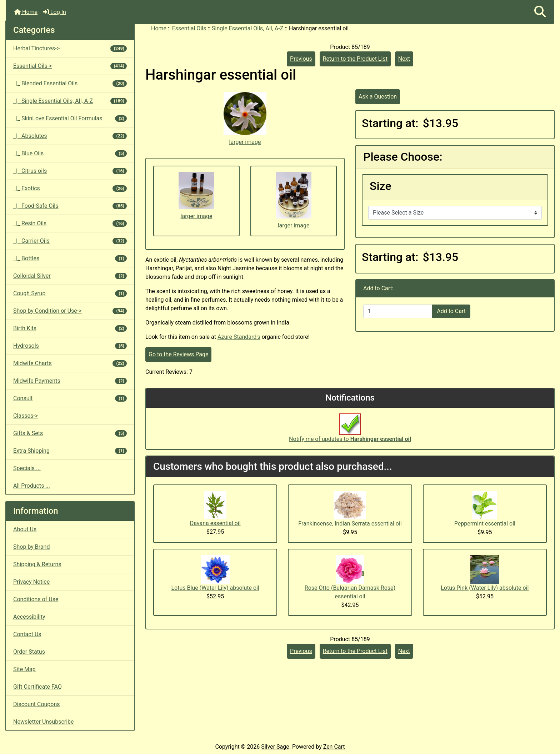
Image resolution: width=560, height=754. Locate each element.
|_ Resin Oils (70, 223)
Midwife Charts (70, 363)
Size (381, 186)
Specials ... (27, 468)
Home (26, 12)
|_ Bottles (70, 258)
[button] (540, 12)
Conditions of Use (36, 599)
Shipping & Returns (37, 564)
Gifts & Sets (70, 433)
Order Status (29, 652)
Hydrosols (70, 346)
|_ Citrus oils (70, 171)
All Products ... (32, 486)
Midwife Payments (70, 381)
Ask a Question (378, 97)
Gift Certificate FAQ (37, 687)
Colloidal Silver (70, 276)
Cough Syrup (70, 293)
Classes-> (26, 416)
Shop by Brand (31, 547)
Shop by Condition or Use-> (70, 311)
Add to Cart (451, 311)
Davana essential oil (215, 523)
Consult (70, 398)
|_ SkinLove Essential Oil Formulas (70, 118)
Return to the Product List (355, 59)
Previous (301, 59)
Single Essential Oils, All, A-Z (247, 28)
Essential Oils (189, 28)
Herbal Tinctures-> (70, 48)
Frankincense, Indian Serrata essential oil (350, 524)
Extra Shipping (70, 451)
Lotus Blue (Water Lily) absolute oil (215, 588)
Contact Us (27, 634)
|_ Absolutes (70, 136)
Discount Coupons (37, 704)
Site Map (24, 669)
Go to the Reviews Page (178, 354)
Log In (55, 12)
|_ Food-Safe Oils (70, 206)
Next (404, 59)
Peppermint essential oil (485, 524)
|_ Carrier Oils (70, 241)
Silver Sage (275, 747)
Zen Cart (334, 747)
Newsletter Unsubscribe (44, 722)
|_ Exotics (70, 188)
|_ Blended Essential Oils (70, 83)
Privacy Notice (31, 582)
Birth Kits (70, 328)
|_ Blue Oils (70, 153)
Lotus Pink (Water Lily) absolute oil (485, 588)
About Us (25, 529)
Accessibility (29, 617)
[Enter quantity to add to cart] (398, 311)
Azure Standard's (239, 337)
